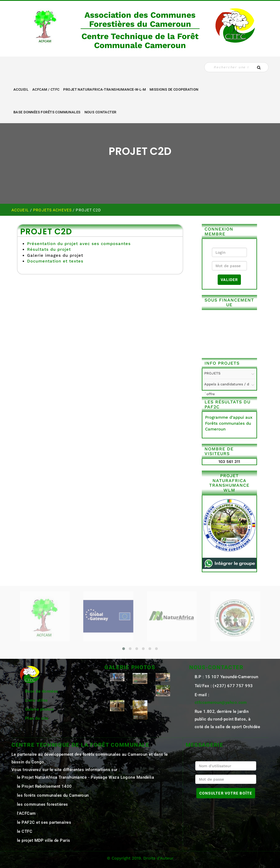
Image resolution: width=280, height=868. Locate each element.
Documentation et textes (55, 261)
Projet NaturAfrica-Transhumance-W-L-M (104, 89)
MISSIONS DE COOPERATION (174, 89)
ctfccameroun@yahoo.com (221, 702)
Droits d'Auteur (158, 858)
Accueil (21, 89)
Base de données (42, 691)
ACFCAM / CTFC (46, 89)
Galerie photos (39, 709)
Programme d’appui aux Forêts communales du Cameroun (229, 423)
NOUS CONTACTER (100, 112)
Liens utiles (36, 700)
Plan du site (37, 718)
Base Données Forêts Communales (47, 112)
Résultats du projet (49, 249)
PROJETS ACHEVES (53, 210)
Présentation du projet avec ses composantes (79, 244)
